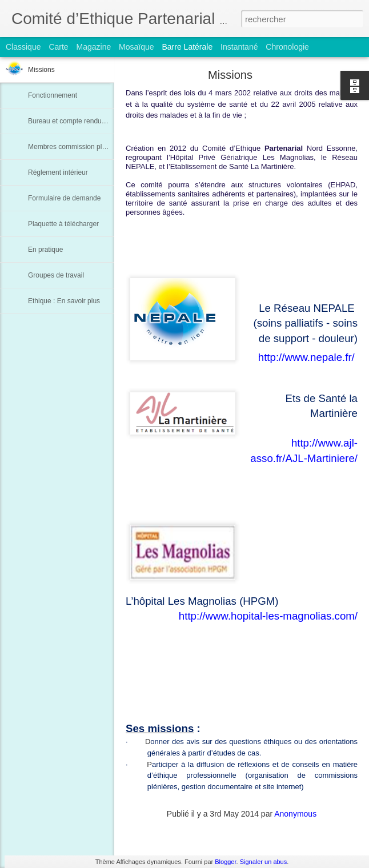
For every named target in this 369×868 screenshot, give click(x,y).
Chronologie (287, 47)
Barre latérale (187, 47)
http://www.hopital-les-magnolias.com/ (268, 616)
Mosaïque (136, 47)
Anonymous (295, 814)
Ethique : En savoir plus (64, 301)
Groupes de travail (56, 275)
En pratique (45, 250)
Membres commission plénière (75, 147)
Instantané (239, 47)
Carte (58, 47)
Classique (23, 47)
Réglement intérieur (58, 172)
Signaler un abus (264, 862)
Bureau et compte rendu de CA (75, 121)
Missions (41, 70)
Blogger (225, 862)
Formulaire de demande (64, 198)
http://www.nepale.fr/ (306, 357)
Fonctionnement (53, 95)
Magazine (94, 47)
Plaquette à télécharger (63, 224)
